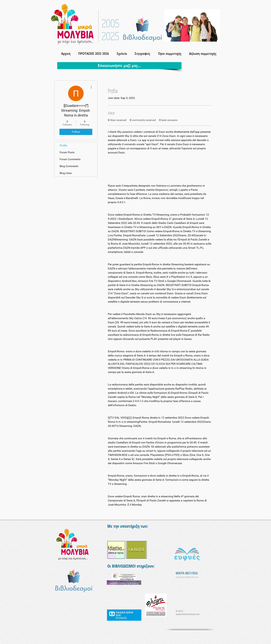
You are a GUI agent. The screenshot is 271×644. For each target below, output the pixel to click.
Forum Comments (70, 159)
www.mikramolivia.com (188, 614)
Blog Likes (66, 173)
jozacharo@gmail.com (187, 577)
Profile (63, 146)
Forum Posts (67, 152)
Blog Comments (69, 166)
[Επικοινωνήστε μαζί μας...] (119, 66)
